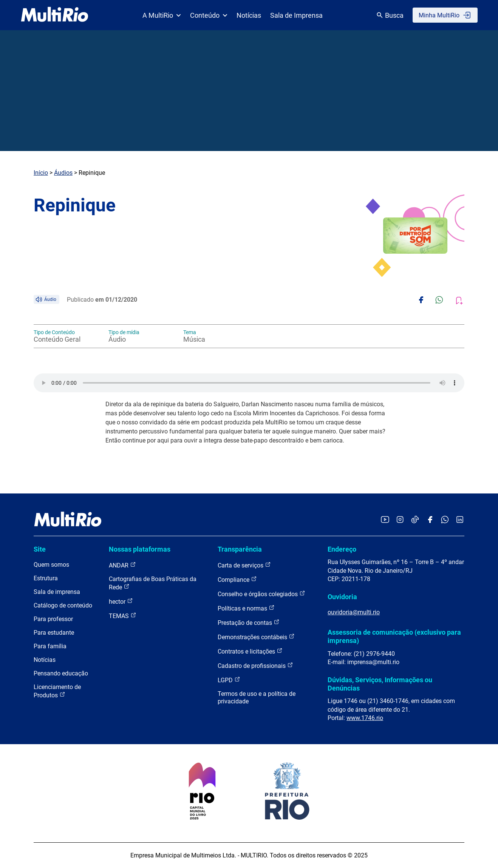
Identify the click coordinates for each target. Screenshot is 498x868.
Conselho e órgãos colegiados (261, 594)
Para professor (53, 619)
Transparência (240, 549)
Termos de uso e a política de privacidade (257, 698)
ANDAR (122, 565)
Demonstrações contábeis (256, 637)
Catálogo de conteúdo (63, 605)
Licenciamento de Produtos (57, 691)
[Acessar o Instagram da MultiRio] (400, 520)
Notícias (249, 15)
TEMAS (123, 616)
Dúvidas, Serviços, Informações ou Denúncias (380, 684)
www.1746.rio (365, 718)
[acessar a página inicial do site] (55, 15)
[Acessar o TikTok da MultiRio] (415, 520)
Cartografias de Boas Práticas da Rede (153, 583)
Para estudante (54, 633)
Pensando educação (61, 673)
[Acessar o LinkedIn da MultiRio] (460, 520)
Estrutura (46, 578)
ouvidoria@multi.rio (354, 612)
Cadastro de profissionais (255, 665)
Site (40, 549)
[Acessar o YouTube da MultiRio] (385, 520)
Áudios (63, 173)
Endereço (342, 549)
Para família (50, 646)
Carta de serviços (244, 565)
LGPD (229, 680)
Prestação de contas (249, 622)
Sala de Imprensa (296, 15)
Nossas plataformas (140, 549)
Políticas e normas (246, 608)
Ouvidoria (342, 597)
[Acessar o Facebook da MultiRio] (430, 520)
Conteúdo (209, 15)
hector (121, 601)
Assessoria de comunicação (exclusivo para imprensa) (394, 636)
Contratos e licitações (250, 651)
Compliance (237, 579)
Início (41, 173)
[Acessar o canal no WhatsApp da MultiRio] (445, 520)
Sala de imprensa (57, 592)
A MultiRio (162, 15)
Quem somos (51, 565)
